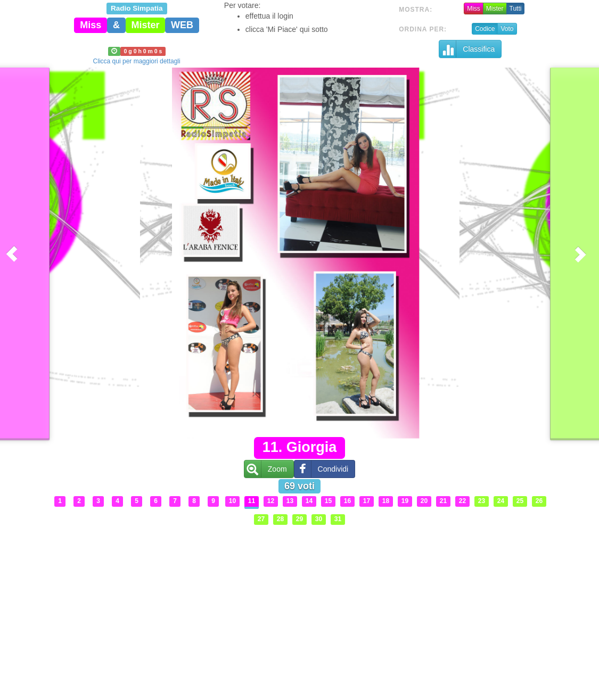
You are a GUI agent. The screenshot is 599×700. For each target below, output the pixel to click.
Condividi (322, 469)
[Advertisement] (300, 604)
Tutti (516, 9)
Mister (495, 9)
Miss (474, 9)
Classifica (467, 49)
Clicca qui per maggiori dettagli (137, 61)
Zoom (266, 469)
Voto (507, 29)
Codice (485, 29)
